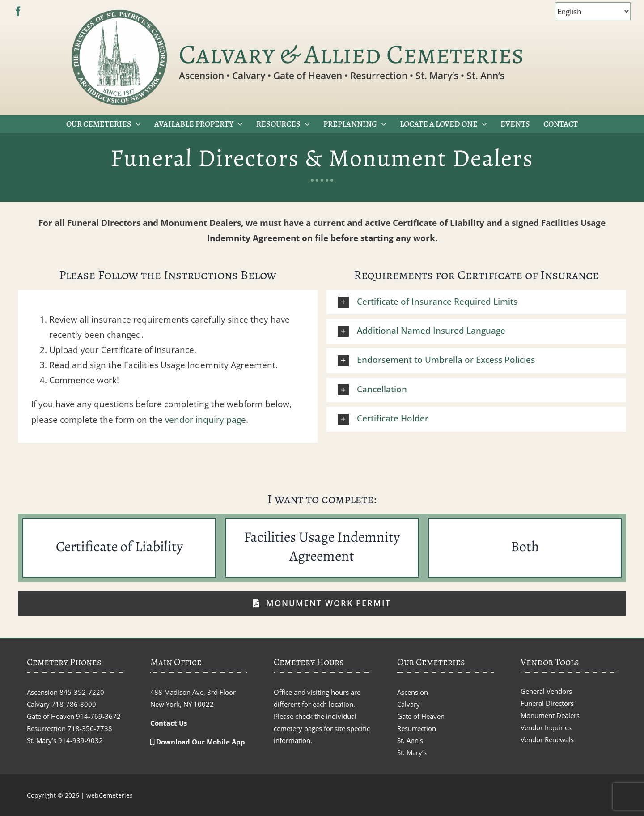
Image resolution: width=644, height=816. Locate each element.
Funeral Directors (547, 703)
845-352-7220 (82, 692)
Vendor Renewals (547, 739)
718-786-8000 (74, 704)
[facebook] (18, 11)
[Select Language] (593, 11)
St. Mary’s (412, 752)
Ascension (413, 692)
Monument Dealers (550, 715)
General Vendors (546, 691)
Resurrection (417, 728)
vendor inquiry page (205, 420)
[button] (476, 302)
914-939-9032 (80, 740)
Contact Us (169, 723)
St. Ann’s (410, 740)
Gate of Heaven (421, 716)
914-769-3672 (98, 716)
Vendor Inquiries (546, 727)
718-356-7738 (90, 728)
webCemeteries (110, 795)
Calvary (409, 704)
